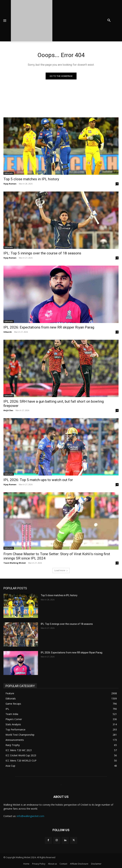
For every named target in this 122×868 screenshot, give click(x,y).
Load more (61, 570)
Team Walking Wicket (15, 563)
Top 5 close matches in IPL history (31, 179)
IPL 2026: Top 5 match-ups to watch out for (38, 480)
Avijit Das (8, 410)
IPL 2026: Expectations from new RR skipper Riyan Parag (49, 327)
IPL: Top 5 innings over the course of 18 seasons (42, 253)
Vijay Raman (10, 184)
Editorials (9, 173)
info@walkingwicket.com (30, 816)
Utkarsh (8, 332)
